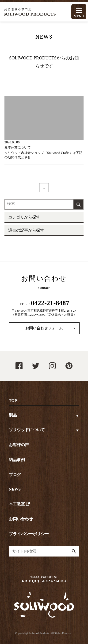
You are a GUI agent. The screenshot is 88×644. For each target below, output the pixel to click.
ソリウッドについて (27, 430)
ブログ (15, 475)
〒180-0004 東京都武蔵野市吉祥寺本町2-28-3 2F (44, 311)
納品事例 (17, 460)
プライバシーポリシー (29, 534)
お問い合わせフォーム (44, 328)
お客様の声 (19, 445)
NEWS (15, 489)
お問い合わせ (21, 519)
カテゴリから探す (24, 217)
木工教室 (20, 504)
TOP (13, 401)
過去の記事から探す (26, 230)
